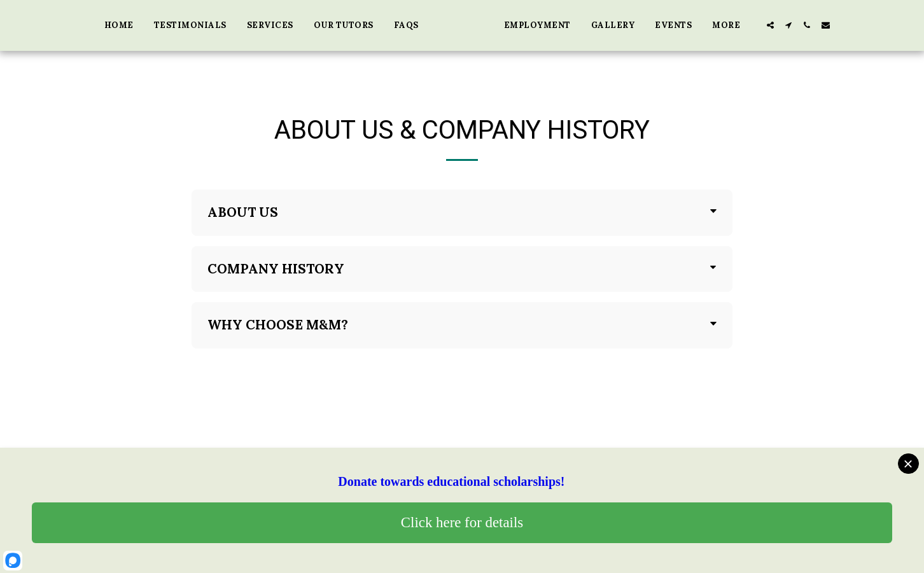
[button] (826, 25)
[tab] (462, 213)
